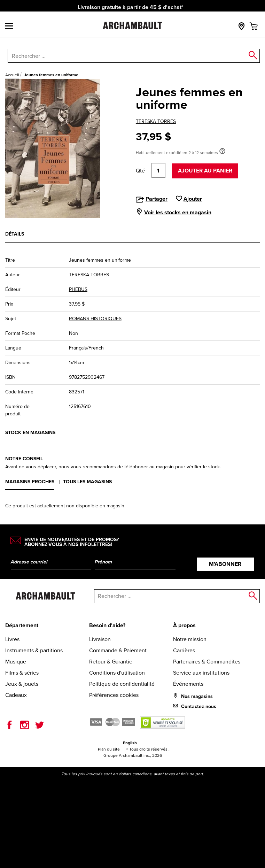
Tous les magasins (87, 482)
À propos (184, 625)
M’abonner (225, 564)
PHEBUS (78, 289)
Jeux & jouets (22, 684)
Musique (16, 662)
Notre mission (190, 639)
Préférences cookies (114, 695)
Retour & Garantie (111, 662)
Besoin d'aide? (107, 625)
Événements (188, 684)
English (130, 743)
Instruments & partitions (34, 650)
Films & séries (22, 673)
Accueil (12, 75)
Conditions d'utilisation (117, 673)
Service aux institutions (201, 673)
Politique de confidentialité (122, 684)
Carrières (184, 650)
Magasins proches (30, 482)
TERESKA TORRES (156, 121)
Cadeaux (16, 695)
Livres (12, 639)
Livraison (100, 639)
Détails (15, 234)
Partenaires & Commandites (207, 662)
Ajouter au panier (205, 171)
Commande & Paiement (118, 650)
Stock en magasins (30, 433)
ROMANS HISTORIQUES (95, 319)
